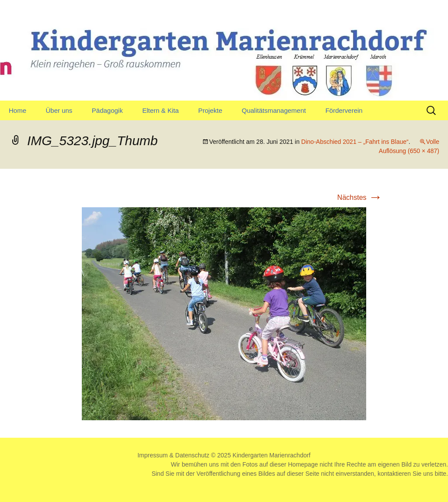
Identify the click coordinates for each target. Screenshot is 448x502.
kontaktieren (394, 474)
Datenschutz (192, 455)
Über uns (59, 110)
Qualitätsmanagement (274, 110)
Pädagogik (107, 110)
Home (17, 110)
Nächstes (360, 197)
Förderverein (344, 110)
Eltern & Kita (160, 110)
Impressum (152, 455)
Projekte (210, 110)
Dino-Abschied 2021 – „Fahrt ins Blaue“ (355, 142)
